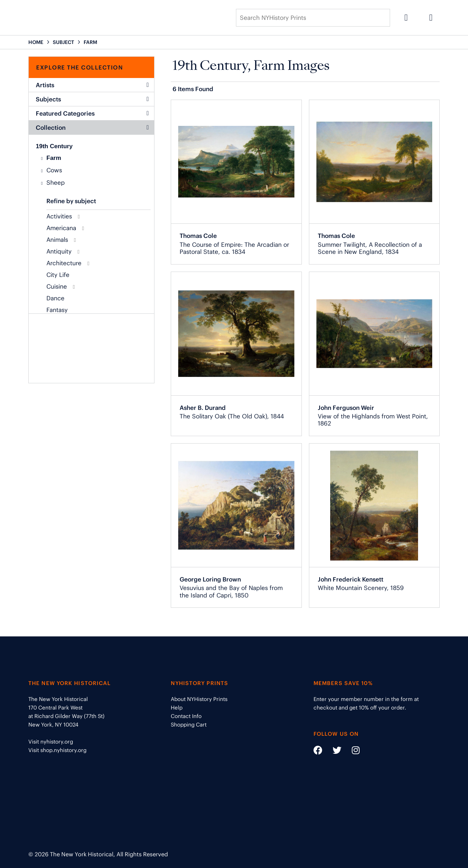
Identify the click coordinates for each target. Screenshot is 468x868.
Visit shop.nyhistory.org (57, 750)
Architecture (64, 263)
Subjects (92, 99)
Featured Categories (92, 113)
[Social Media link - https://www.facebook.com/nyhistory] (318, 752)
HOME (36, 42)
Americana (61, 228)
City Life (58, 275)
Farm (54, 158)
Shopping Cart (189, 725)
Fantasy (57, 310)
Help (177, 708)
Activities (59, 216)
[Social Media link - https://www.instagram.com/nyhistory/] (351, 752)
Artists (92, 85)
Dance (55, 298)
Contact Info (186, 716)
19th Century (54, 146)
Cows (54, 170)
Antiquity (59, 251)
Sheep (56, 183)
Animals (57, 240)
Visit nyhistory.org (51, 742)
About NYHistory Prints (199, 699)
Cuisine (57, 286)
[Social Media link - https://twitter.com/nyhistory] (333, 752)
